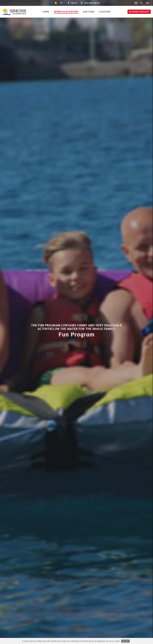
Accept (125, 641)
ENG (147, 4)
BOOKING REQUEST (139, 12)
